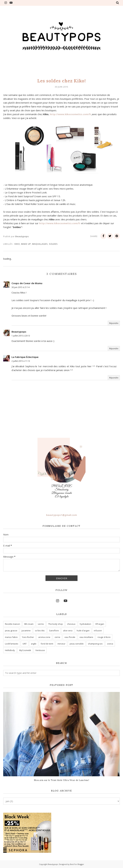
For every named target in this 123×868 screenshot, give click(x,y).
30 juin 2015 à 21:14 (20, 287)
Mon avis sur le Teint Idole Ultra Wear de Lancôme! (61, 780)
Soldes (53, 244)
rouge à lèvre (104, 637)
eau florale (70, 637)
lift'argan (100, 624)
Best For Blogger (77, 864)
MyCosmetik (25, 650)
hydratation (85, 624)
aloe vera (68, 631)
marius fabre (11, 637)
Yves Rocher (28, 637)
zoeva (110, 644)
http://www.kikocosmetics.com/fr (71, 114)
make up (26, 244)
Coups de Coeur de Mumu (27, 283)
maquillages (40, 244)
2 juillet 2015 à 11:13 (21, 361)
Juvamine (26, 631)
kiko (17, 244)
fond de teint (47, 644)
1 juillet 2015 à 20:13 (21, 336)
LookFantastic (12, 644)
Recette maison (12, 624)
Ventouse (40, 650)
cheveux (71, 624)
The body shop (55, 624)
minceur (61, 644)
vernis (41, 624)
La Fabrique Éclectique (25, 357)
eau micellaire (86, 637)
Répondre (114, 323)
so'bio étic (40, 631)
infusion (98, 631)
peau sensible (77, 644)
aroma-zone (44, 637)
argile (34, 644)
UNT (25, 644)
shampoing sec (95, 644)
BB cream (29, 624)
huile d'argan (83, 631)
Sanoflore (54, 631)
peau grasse (11, 631)
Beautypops (19, 332)
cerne (57, 637)
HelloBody (10, 650)
